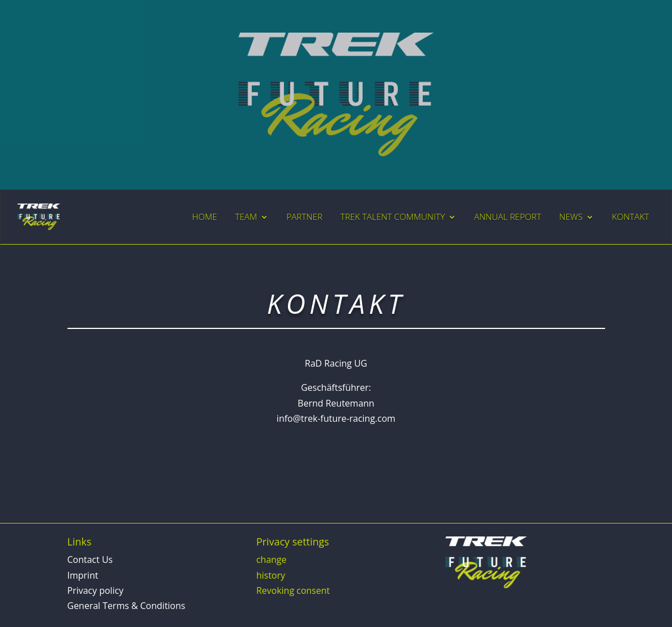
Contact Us (90, 560)
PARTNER (304, 217)
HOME (204, 217)
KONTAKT (630, 217)
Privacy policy (96, 590)
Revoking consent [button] (293, 590)
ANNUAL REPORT (508, 217)
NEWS (571, 217)
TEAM (246, 217)
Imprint (83, 575)
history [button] (271, 575)
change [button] (272, 560)
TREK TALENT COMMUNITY (393, 217)
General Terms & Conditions (127, 606)
